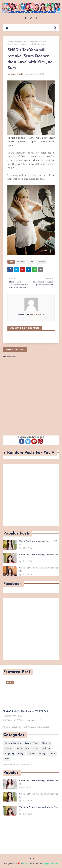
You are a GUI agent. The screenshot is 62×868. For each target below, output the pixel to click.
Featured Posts (32, 743)
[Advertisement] (31, 495)
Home (10, 42)
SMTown (9, 748)
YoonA (52, 753)
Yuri (7, 759)
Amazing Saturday (13, 743)
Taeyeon (19, 42)
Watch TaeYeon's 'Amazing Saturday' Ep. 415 (38, 782)
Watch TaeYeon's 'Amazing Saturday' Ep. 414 (38, 543)
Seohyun (46, 748)
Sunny (21, 753)
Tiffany (42, 753)
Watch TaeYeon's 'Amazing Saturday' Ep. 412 (38, 570)
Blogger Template (50, 863)
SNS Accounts (23, 748)
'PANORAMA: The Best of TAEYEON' (26, 712)
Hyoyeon (46, 743)
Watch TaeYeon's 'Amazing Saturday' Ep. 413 (38, 556)
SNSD (31, 262)
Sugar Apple (17, 74)
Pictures (21, 262)
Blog (25, 863)
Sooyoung (9, 753)
